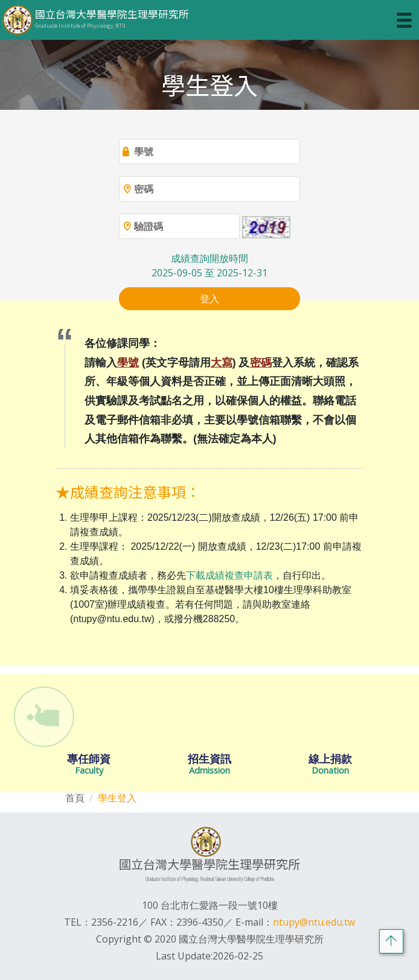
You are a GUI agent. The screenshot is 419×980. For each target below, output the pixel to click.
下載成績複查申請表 (229, 575)
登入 (210, 299)
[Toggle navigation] (404, 20)
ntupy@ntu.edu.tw (314, 922)
